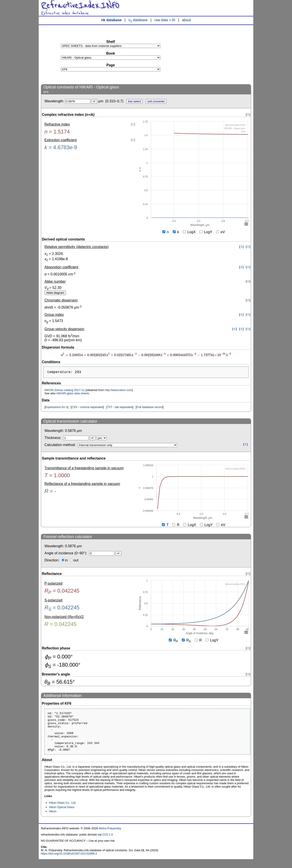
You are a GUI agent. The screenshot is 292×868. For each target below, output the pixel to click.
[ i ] (248, 114)
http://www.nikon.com (118, 391)
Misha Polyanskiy (110, 837)
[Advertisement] (218, 54)
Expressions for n (56, 408)
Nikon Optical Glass (62, 816)
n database (138, 20)
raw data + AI (165, 20)
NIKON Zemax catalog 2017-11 (64, 391)
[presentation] (146, 355)
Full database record (150, 408)
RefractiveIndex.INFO (80, 5)
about (186, 20)
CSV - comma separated (87, 408)
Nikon (53, 820)
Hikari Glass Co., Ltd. (63, 812)
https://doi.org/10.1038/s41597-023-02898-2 (69, 862)
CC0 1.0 (108, 843)
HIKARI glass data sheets (73, 394)
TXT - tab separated (120, 408)
